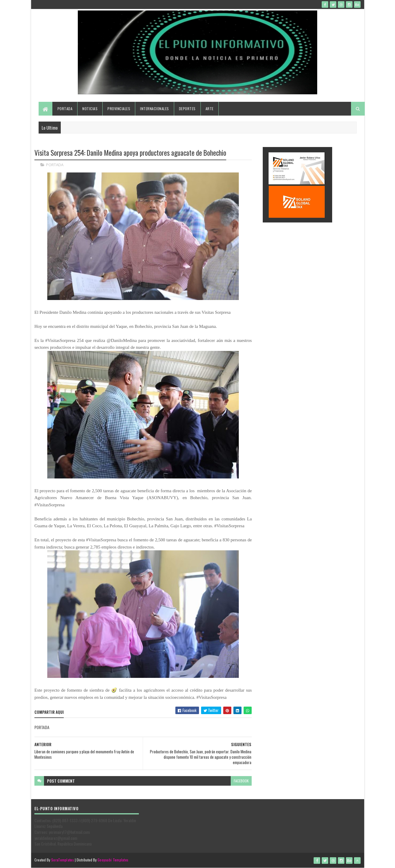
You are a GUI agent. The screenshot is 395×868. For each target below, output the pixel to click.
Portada (65, 109)
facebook (241, 781)
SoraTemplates (63, 860)
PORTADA (55, 165)
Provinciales (119, 109)
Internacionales (155, 109)
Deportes (187, 109)
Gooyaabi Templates (113, 860)
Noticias (90, 109)
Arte (210, 109)
